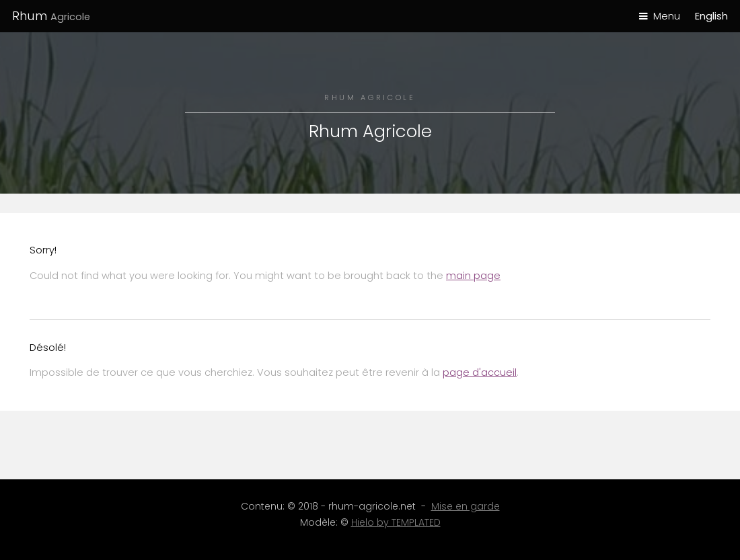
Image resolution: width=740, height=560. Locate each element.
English (711, 16)
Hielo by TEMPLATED (396, 522)
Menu (667, 16)
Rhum (51, 16)
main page (473, 276)
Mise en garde (466, 506)
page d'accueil (480, 372)
